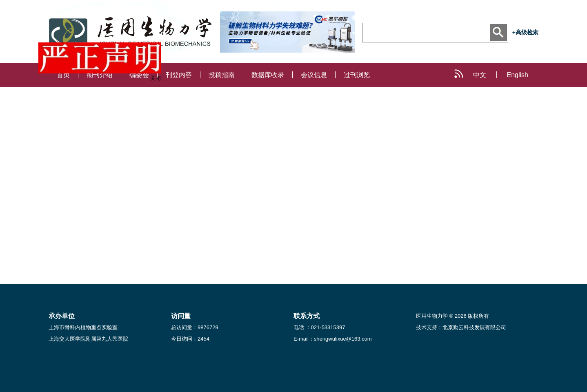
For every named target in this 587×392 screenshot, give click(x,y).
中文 (480, 75)
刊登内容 (179, 75)
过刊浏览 (357, 75)
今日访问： (190, 339)
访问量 (181, 316)
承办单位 (62, 316)
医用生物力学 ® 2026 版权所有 (452, 316)
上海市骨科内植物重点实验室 (83, 327)
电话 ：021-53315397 (319, 327)
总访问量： (195, 327)
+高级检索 (525, 32)
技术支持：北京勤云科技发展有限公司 (461, 327)
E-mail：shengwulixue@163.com (333, 339)
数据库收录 (268, 75)
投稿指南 (222, 75)
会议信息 (314, 75)
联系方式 (307, 316)
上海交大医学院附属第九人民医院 (88, 339)
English (518, 75)
